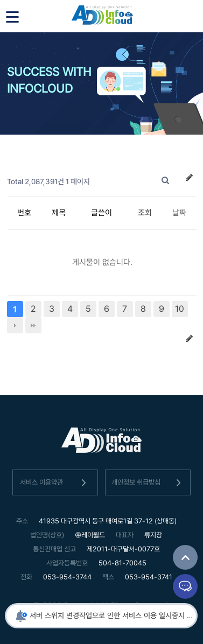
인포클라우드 (102, 16)
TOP (185, 557)
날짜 (179, 213)
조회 (145, 213)
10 (180, 309)
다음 (15, 325)
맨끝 (33, 325)
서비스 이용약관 (55, 483)
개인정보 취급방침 (148, 483)
